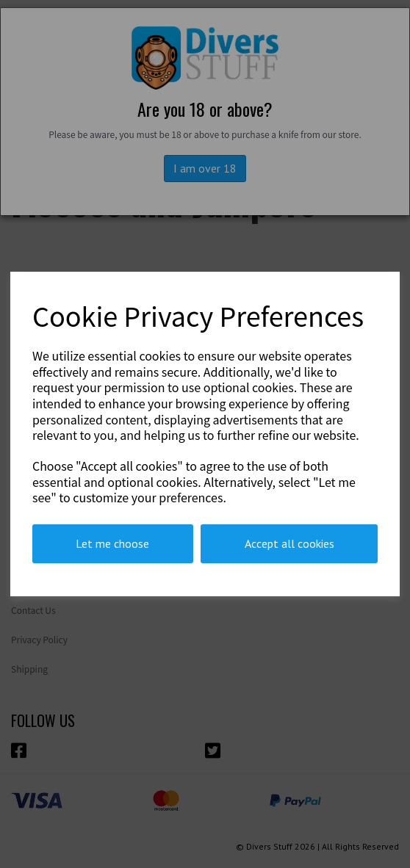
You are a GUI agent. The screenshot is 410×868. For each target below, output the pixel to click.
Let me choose (112, 543)
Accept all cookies (289, 543)
